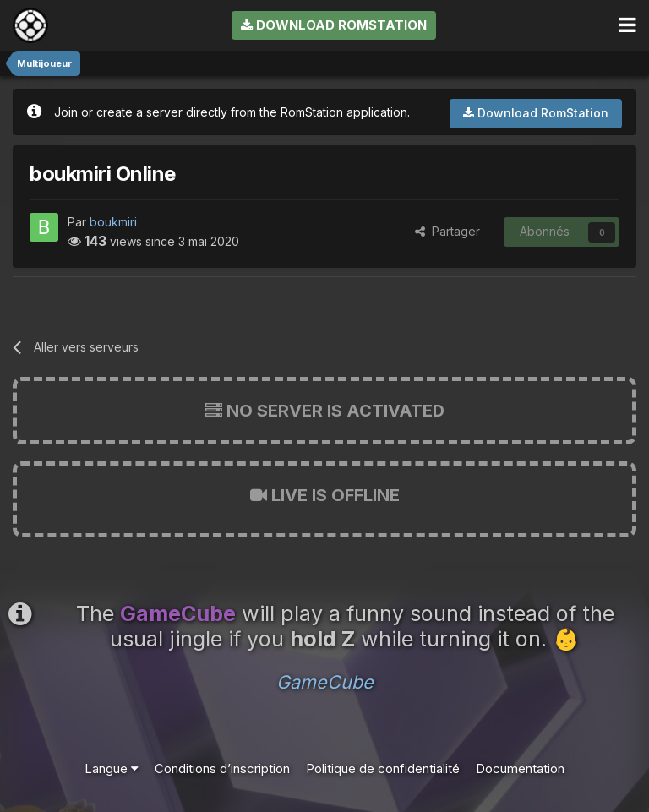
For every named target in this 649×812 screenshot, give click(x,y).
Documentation (520, 768)
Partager (447, 231)
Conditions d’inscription (222, 768)
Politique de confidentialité (383, 768)
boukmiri (113, 222)
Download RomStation (334, 25)
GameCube (325, 682)
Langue (112, 768)
